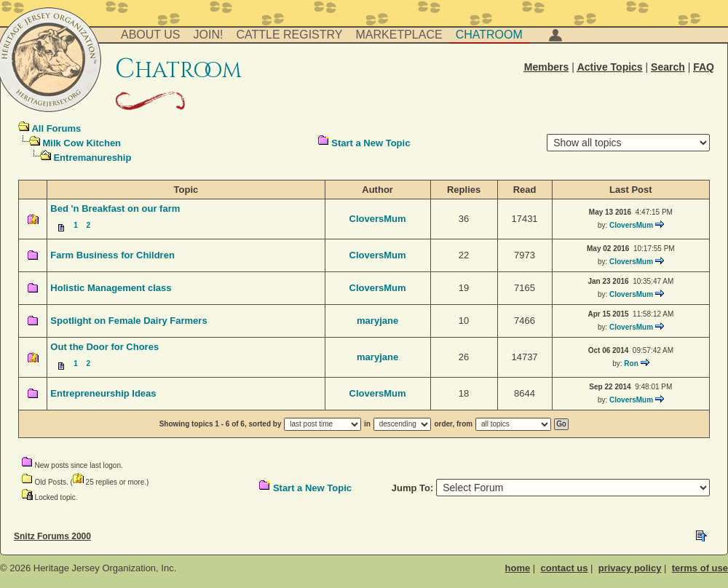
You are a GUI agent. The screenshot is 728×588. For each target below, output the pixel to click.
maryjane (377, 321)
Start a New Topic (371, 143)
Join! (209, 35)
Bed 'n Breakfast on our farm (115, 208)
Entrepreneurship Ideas (103, 393)
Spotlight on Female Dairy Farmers (128, 321)
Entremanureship (92, 158)
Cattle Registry (289, 35)
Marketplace (399, 35)
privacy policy (630, 568)
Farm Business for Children (112, 255)
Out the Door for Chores (104, 347)
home (518, 568)
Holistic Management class (111, 288)
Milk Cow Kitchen (82, 143)
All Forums (56, 128)
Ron (631, 363)
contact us (564, 568)
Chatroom (489, 35)
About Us (151, 35)
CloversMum (378, 219)
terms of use (700, 568)
